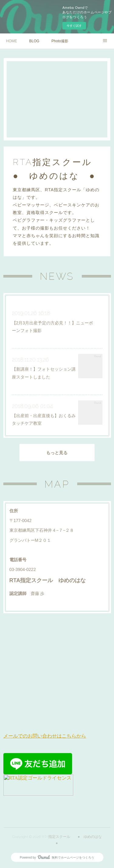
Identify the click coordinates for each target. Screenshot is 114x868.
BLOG (34, 41)
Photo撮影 (60, 41)
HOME (12, 41)
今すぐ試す (74, 26)
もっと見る (57, 453)
